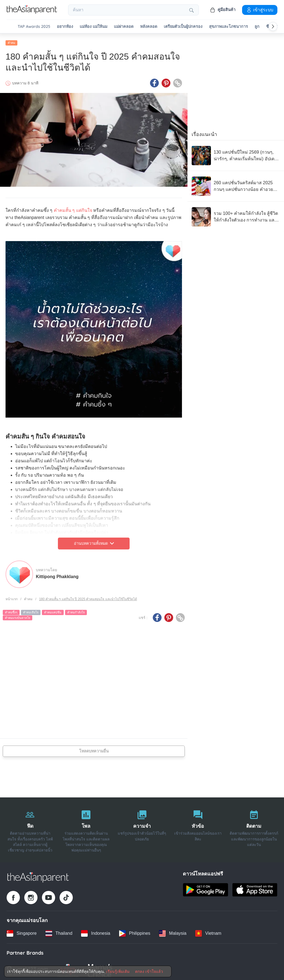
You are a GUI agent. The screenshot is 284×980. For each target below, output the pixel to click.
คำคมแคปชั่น (53, 610)
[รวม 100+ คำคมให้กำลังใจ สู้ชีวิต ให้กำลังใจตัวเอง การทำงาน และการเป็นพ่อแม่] (236, 215)
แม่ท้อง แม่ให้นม (93, 27)
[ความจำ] (142, 827)
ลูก (257, 27)
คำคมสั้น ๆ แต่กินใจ (73, 208)
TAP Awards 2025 (34, 27)
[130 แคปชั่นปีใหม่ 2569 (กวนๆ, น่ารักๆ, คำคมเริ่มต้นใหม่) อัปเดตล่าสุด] (236, 153)
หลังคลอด (149, 27)
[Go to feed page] (32, 12)
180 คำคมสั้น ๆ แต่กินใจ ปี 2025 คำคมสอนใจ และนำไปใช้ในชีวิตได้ (88, 597)
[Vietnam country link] (208, 931)
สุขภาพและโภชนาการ (228, 27)
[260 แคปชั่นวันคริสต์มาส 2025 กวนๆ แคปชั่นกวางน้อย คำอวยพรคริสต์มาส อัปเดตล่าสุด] (236, 184)
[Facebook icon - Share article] (154, 81)
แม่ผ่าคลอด (124, 27)
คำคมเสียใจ (31, 610)
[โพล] (86, 827)
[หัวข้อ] (198, 827)
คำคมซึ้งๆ (11, 610)
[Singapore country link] (22, 931)
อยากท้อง (65, 27)
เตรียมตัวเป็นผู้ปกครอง (183, 27)
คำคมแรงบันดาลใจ (18, 615)
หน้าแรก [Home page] (12, 597)
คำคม (11, 41)
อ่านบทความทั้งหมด (94, 541)
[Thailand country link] (59, 931)
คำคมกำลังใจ (76, 610)
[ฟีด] (30, 827)
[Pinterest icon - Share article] (166, 81)
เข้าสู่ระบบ (260, 10)
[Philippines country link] (135, 931)
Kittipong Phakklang (57, 574)
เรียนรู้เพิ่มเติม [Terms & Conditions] (118, 971)
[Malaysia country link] (173, 931)
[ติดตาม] (254, 827)
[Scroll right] (273, 26)
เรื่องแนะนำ (204, 132)
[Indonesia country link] (96, 931)
